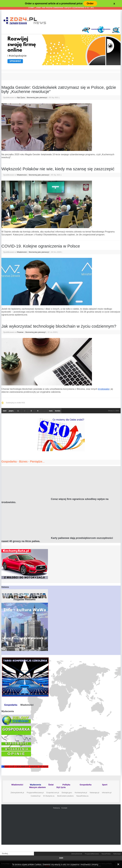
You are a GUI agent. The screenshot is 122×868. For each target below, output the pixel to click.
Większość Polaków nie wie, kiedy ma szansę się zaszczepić (58, 169)
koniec (58, 411)
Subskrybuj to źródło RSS (15, 403)
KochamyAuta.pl (81, 793)
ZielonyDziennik (77, 854)
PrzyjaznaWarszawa (92, 854)
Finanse (20, 332)
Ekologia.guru (67, 793)
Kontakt (64, 808)
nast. (51, 411)
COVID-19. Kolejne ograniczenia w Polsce (41, 246)
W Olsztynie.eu (49, 796)
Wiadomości (22, 175)
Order (90, 3)
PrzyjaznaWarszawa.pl (35, 793)
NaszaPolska (106, 854)
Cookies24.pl (36, 796)
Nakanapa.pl (94, 793)
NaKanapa (117, 854)
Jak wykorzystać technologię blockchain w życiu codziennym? (59, 326)
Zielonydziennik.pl (17, 793)
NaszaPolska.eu (83, 796)
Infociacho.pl (107, 793)
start (5, 411)
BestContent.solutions (65, 796)
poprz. (11, 411)
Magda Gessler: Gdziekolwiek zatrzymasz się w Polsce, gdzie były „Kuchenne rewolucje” (59, 89)
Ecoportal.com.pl (53, 793)
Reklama (56, 808)
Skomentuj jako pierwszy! (37, 98)
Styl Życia (21, 98)
